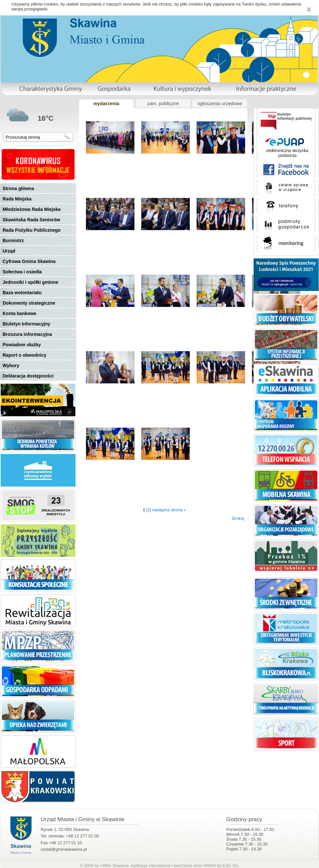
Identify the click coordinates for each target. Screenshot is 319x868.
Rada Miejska (17, 199)
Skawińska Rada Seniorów (31, 220)
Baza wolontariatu (22, 293)
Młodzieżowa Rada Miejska (32, 209)
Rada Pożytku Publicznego (32, 230)
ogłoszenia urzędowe (220, 103)
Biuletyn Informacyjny (26, 324)
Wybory (11, 365)
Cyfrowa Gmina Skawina (29, 261)
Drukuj (238, 518)
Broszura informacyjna (27, 334)
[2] (148, 510)
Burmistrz (13, 241)
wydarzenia (106, 103)
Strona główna (18, 188)
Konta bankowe (19, 313)
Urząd (9, 251)
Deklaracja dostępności (28, 376)
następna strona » (169, 510)
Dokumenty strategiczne (29, 303)
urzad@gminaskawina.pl (64, 849)
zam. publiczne (163, 103)
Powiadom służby (22, 345)
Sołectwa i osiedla (22, 272)
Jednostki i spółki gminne (30, 282)
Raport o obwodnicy (25, 355)
